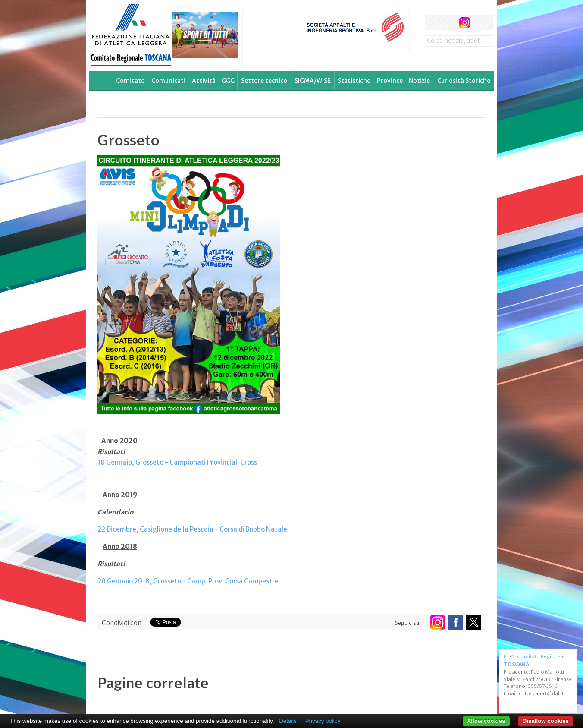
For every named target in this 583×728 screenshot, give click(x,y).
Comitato (130, 81)
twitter (448, 23)
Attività (204, 81)
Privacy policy (323, 721)
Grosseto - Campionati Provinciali (186, 462)
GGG (228, 81)
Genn (114, 462)
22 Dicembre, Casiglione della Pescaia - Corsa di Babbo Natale (192, 529)
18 (101, 462)
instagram (465, 23)
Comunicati (168, 81)
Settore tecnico (264, 81)
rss (481, 23)
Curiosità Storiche (464, 81)
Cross (248, 462)
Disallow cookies (546, 721)
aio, (128, 462)
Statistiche (354, 81)
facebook (432, 23)
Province (390, 81)
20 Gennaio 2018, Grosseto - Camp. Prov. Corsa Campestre (188, 581)
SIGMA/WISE (313, 81)
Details (288, 721)
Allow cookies (486, 721)
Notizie (419, 81)
